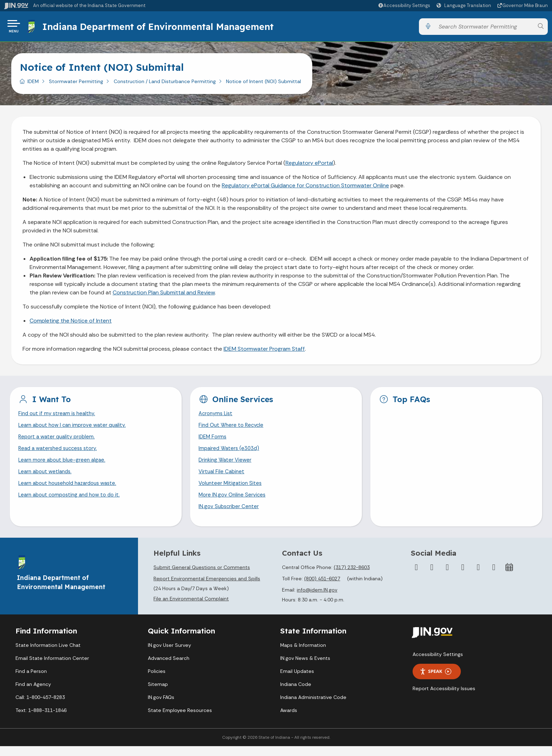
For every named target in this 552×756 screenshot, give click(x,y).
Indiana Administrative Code (313, 707)
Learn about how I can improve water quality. (76, 429)
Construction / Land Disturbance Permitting (165, 84)
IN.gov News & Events (305, 668)
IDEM (33, 84)
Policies (157, 681)
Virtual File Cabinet (222, 479)
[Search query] (484, 28)
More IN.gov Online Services (233, 503)
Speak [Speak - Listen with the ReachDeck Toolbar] (435, 681)
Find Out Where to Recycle (233, 429)
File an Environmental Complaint (191, 608)
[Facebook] (416, 577)
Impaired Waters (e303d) (231, 454)
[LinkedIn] (478, 577)
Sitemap (158, 694)
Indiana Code (296, 694)
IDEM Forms (213, 441)
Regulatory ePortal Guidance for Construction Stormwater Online (305, 188)
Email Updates (297, 681)
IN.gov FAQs (161, 707)
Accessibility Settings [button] (438, 664)
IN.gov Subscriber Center (230, 516)
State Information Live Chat (48, 655)
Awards (289, 720)
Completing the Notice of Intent (71, 323)
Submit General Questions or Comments (202, 577)
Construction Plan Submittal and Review (164, 295)
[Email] (494, 577)
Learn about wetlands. (47, 479)
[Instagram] (447, 577)
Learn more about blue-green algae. (64, 466)
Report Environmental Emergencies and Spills (207, 588)
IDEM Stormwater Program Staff (264, 352)
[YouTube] (463, 577)
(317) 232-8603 (352, 577)
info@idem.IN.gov (317, 599)
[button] (404, 5)
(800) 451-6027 (322, 588)
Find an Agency (33, 694)
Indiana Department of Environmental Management (160, 28)
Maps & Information (303, 655)
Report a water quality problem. (59, 441)
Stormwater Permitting (76, 84)
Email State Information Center (52, 668)
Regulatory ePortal (309, 166)
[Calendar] (509, 577)
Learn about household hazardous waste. (72, 491)
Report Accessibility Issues (444, 698)
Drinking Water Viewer (226, 466)
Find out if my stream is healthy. (59, 417)
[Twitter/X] (432, 577)
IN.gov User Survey (170, 655)
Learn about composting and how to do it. (73, 503)
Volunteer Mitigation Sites (232, 491)
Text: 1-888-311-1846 (41, 720)
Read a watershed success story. (61, 454)
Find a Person (31, 681)
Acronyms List (217, 417)
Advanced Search (169, 668)
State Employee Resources (180, 720)
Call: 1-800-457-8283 (40, 707)
